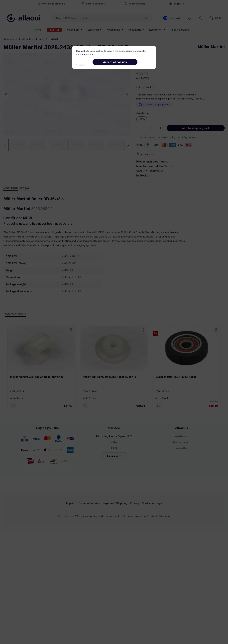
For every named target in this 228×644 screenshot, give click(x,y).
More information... (85, 54)
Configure (80, 65)
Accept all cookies (115, 62)
